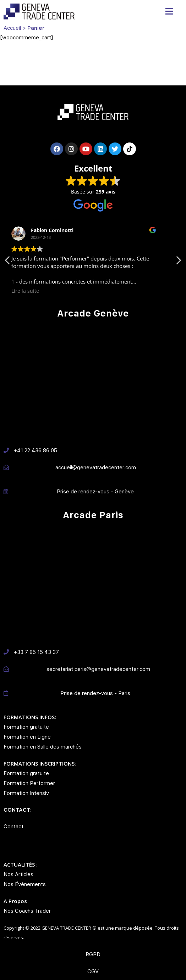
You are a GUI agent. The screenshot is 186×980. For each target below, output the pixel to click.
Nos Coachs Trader (27, 911)
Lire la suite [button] (34, 291)
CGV (93, 971)
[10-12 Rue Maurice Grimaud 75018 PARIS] (93, 583)
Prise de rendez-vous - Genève (95, 492)
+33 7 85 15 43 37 (36, 652)
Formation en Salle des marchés (43, 747)
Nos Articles (18, 874)
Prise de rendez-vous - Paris (95, 693)
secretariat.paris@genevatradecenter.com (98, 669)
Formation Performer (29, 783)
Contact (13, 827)
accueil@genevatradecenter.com (96, 467)
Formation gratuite (26, 727)
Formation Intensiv (26, 793)
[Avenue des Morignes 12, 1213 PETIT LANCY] (93, 382)
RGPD (93, 954)
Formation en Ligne (27, 737)
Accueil (12, 28)
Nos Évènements (25, 884)
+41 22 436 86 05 (35, 450)
